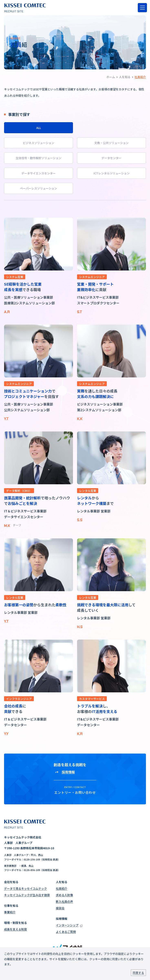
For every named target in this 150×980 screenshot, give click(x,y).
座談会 (60, 908)
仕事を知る (11, 906)
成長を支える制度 (15, 929)
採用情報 (62, 919)
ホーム (111, 77)
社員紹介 (62, 888)
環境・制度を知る (15, 923)
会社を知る (11, 882)
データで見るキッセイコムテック (25, 888)
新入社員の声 (64, 901)
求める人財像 (64, 895)
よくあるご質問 (66, 932)
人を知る (125, 77)
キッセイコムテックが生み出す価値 (27, 895)
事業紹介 (10, 912)
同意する (138, 973)
